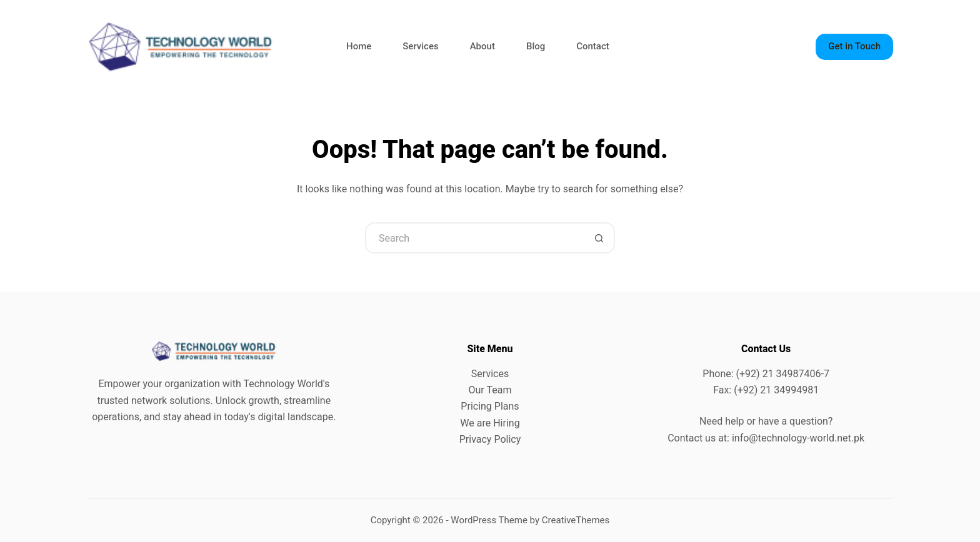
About (482, 46)
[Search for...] (474, 238)
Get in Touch (854, 46)
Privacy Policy (490, 439)
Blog (536, 46)
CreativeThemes (576, 520)
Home (359, 46)
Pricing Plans (490, 406)
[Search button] (599, 238)
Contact (593, 46)
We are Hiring (490, 423)
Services (420, 46)
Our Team (490, 390)
